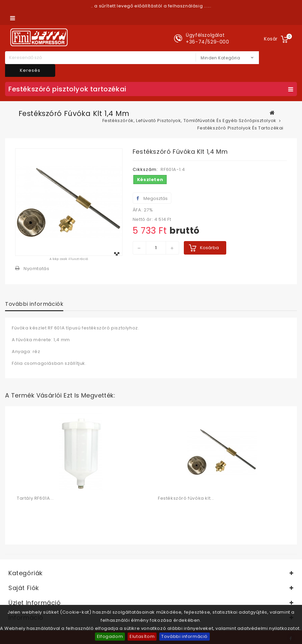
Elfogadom (110, 636)
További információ (184, 636)
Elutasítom (142, 636)
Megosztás (152, 198)
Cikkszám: (145, 169)
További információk (34, 304)
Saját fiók (24, 588)
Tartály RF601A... (35, 498)
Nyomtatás (36, 269)
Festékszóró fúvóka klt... (186, 498)
